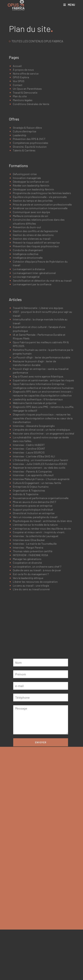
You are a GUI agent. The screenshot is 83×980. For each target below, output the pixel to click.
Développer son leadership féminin (33, 248)
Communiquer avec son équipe (31, 271)
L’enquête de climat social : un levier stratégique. (42, 488)
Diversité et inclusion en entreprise (34, 572)
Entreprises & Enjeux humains (31, 545)
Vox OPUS (19, 140)
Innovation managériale (27, 237)
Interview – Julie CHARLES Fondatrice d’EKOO (40, 523)
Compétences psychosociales (31, 201)
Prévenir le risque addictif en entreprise (36, 301)
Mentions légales (23, 159)
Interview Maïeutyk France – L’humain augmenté (41, 538)
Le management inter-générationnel (34, 332)
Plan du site (20, 155)
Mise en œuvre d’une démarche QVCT (35, 561)
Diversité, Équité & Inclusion (30, 205)
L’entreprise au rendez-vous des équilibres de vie (42, 587)
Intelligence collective (26, 313)
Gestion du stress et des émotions (33, 294)
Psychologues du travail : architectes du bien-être (42, 580)
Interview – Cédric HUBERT (29, 504)
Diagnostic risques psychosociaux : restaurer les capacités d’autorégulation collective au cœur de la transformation (43, 477)
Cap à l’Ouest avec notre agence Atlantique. (38, 435)
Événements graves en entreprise (33, 564)
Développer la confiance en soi (31, 240)
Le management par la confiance (32, 343)
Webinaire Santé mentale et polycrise (35, 462)
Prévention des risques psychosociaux (36, 305)
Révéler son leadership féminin (31, 244)
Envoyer (41, 742)
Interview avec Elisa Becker (29, 599)
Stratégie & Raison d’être (27, 186)
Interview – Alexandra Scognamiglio (34, 485)
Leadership (20, 194)
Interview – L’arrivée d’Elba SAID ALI (34, 515)
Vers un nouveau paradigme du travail (35, 576)
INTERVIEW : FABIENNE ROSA (31, 614)
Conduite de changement (28, 309)
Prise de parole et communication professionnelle (42, 263)
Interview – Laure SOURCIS (29, 511)
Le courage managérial (26, 335)
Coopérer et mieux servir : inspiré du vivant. (39, 591)
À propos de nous (23, 128)
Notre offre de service (26, 132)
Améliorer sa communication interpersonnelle (40, 267)
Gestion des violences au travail (32, 297)
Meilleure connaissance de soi (31, 275)
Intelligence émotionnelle (28, 316)
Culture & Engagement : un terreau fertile (37, 542)
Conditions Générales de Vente (31, 163)
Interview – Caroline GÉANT (29, 507)
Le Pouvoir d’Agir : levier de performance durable (41, 416)
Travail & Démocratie (25, 151)
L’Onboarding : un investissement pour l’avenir (41, 519)
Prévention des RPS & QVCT (29, 198)
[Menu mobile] (69, 5)
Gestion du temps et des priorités (33, 259)
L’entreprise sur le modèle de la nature (35, 583)
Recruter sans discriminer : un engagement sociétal (43, 492)
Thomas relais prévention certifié (33, 610)
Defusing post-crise (25, 233)
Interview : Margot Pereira (28, 606)
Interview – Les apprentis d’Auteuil (33, 534)
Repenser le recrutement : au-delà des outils (39, 526)
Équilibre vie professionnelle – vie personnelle (40, 256)
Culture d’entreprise (24, 190)
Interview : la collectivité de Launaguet (36, 595)
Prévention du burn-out (27, 286)
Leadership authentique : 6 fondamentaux (38, 458)
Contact (18, 144)
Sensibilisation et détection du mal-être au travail (42, 339)
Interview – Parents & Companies (32, 530)
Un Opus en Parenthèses (27, 147)
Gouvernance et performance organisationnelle (41, 557)
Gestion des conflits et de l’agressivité (35, 290)
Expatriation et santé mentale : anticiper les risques (43, 439)
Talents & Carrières (24, 209)
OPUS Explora (21, 136)
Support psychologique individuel (33, 568)
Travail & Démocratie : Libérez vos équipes (38, 367)
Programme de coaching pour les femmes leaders (42, 252)
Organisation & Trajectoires (29, 549)
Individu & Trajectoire (26, 553)
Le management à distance (29, 328)
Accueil (17, 125)
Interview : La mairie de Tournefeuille (35, 602)
